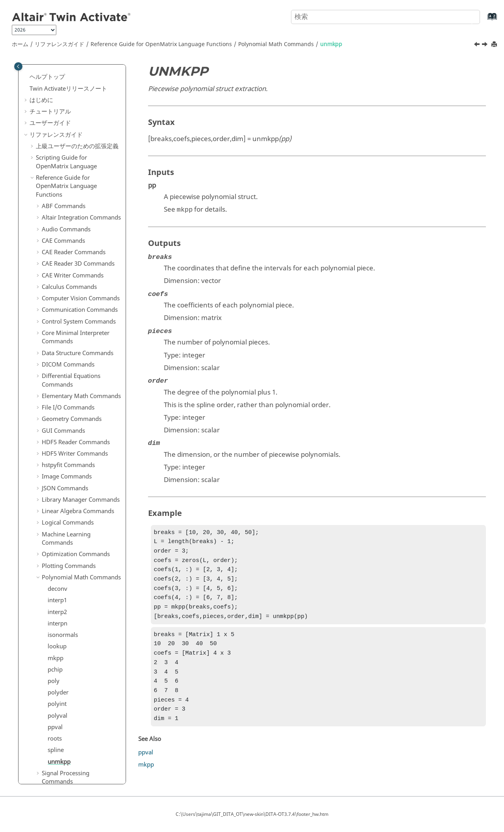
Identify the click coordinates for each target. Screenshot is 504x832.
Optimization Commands (76, 337)
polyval (57, 499)
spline (56, 533)
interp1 (57, 383)
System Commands (68, 616)
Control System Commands (79, 104)
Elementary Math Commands (81, 179)
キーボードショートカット (71, 745)
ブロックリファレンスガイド (74, 702)
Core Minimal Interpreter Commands (76, 120)
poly (54, 464)
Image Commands (67, 259)
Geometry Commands (72, 202)
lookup (57, 429)
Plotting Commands (69, 349)
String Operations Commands (66, 600)
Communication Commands (80, 93)
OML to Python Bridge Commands (72, 666)
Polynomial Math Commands (276, 44)
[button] (39, 70)
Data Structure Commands (78, 136)
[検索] (466, 16)
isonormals (63, 418)
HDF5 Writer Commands (75, 236)
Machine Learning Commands (66, 322)
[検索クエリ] (385, 17)
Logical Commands (68, 305)
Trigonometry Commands (77, 651)
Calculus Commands (69, 70)
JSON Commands (65, 271)
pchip (55, 452)
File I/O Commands (68, 190)
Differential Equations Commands (71, 163)
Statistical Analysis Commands (67, 581)
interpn (57, 406)
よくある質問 (47, 768)
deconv (57, 372)
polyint (57, 487)
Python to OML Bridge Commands (72, 687)
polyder (58, 475)
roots (55, 521)
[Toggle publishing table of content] (18, 66)
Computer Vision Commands (81, 81)
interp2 (57, 395)
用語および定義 (57, 757)
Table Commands (65, 627)
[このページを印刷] (495, 45)
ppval (55, 510)
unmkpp (331, 44)
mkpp (56, 441)
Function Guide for (69, 718)
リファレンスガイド (59, 44)
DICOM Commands (68, 147)
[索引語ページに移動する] (484, 20)
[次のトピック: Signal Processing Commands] (485, 45)
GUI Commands (63, 214)
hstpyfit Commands (68, 248)
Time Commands (65, 639)
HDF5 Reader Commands (76, 225)
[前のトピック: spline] (478, 45)
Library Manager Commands (81, 283)
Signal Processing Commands (66, 560)
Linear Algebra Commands (78, 294)
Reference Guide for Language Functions (161, 44)
